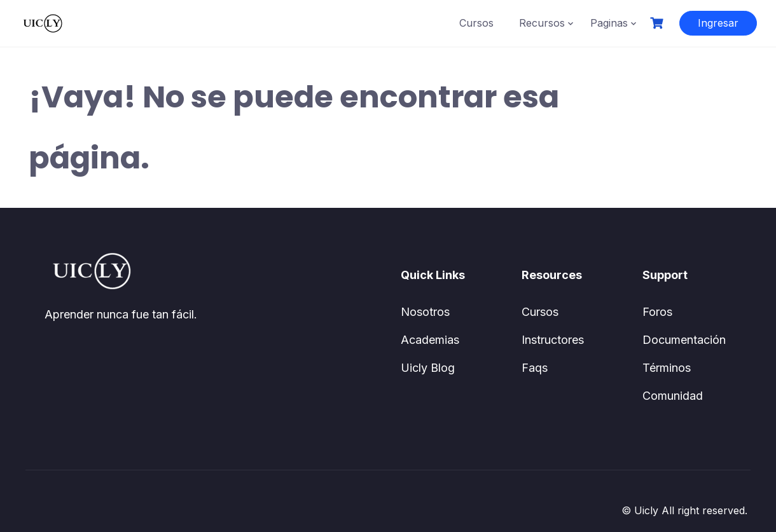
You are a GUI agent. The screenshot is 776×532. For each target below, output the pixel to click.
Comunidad (673, 396)
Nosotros (425, 312)
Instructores (553, 340)
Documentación (684, 340)
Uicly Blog (428, 368)
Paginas (609, 23)
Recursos (542, 23)
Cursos (476, 23)
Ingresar (718, 23)
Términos (667, 368)
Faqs (535, 368)
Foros (657, 312)
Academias (430, 340)
